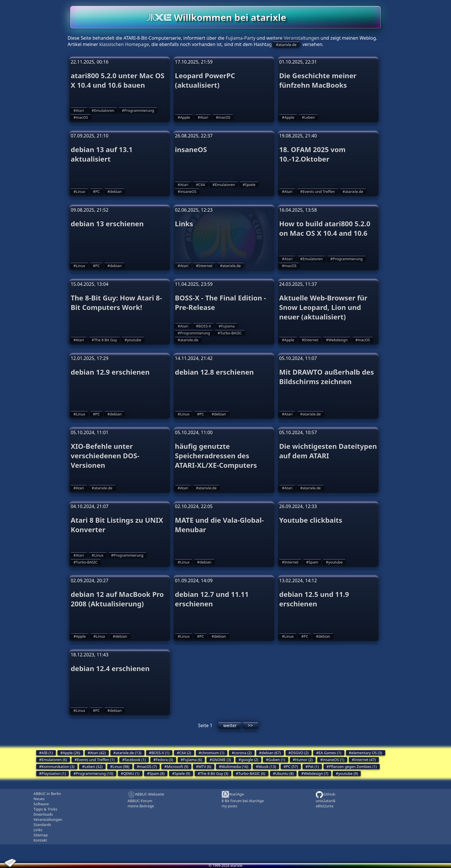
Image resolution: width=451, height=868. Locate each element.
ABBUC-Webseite (146, 795)
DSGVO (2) (300, 753)
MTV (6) (205, 767)
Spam (314, 562)
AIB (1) (47, 753)
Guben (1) (277, 760)
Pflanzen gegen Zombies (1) (353, 767)
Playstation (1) (54, 773)
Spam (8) (157, 773)
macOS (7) (148, 767)
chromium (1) (213, 753)
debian (116, 191)
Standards (42, 825)
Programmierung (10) (95, 773)
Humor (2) (304, 760)
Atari (80, 110)
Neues (39, 799)
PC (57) (292, 767)
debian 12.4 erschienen (110, 668)
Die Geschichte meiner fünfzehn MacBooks (318, 80)
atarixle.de (287, 45)
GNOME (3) (221, 760)
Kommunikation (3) (58, 767)
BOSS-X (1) (160, 753)
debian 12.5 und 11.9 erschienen (314, 599)
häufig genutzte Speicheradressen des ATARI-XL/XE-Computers (216, 456)
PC (98, 191)
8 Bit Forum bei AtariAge (243, 801)
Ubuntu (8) (284, 773)
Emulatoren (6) (54, 760)
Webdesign (338, 340)
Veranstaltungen (301, 38)
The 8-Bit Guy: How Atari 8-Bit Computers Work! (116, 302)
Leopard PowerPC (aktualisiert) (205, 80)
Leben (310, 117)
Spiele (250, 185)
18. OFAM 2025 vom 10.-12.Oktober (312, 154)
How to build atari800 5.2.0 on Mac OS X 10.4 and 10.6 (325, 228)
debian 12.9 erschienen (110, 372)
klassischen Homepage (124, 44)
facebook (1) (135, 760)
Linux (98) (121, 767)
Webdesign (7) (316, 773)
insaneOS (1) (334, 760)
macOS (82, 117)
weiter (230, 725)
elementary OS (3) (367, 753)
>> (250, 725)
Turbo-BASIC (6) (252, 773)
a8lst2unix (324, 806)
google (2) (250, 760)
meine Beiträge (141, 806)
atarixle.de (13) (128, 753)
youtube (134, 340)
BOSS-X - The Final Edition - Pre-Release (220, 302)
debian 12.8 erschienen (214, 372)
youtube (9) (348, 773)
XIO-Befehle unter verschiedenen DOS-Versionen (105, 456)
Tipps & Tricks (45, 809)
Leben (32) (94, 767)
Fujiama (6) (192, 760)
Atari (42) (98, 753)
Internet (206, 266)
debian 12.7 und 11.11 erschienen (212, 599)
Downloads (43, 814)
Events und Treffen (319, 191)
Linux (81, 191)
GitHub (325, 795)
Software (41, 804)
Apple (185, 117)
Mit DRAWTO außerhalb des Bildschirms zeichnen (326, 377)
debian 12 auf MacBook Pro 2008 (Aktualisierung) (117, 599)
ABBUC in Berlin (47, 794)
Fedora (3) (164, 760)
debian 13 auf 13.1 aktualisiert (102, 154)
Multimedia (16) (235, 767)
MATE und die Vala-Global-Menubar (219, 525)
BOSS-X (205, 326)
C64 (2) (185, 753)
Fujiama (228, 326)
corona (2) (243, 753)
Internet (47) (365, 760)
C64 (202, 185)
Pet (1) (314, 767)
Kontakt (40, 840)
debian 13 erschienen (107, 224)
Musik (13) (267, 767)
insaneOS (191, 149)
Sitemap (41, 835)
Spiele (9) (182, 773)
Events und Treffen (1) (96, 760)
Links (184, 224)
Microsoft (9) (178, 767)
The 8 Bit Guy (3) (214, 773)
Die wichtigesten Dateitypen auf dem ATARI (328, 451)
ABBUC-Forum (140, 801)
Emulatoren (104, 110)
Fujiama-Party (240, 38)
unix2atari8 (325, 801)
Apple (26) (71, 753)
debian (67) (271, 753)
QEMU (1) (131, 773)
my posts (230, 806)
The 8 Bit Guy (106, 340)
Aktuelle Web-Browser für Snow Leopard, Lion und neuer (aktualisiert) (323, 307)
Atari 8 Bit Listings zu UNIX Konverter (117, 525)
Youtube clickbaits (310, 520)
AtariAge (233, 795)
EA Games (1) (330, 753)
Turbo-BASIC (231, 333)
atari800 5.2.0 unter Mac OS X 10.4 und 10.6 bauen (118, 80)
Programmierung (139, 110)
